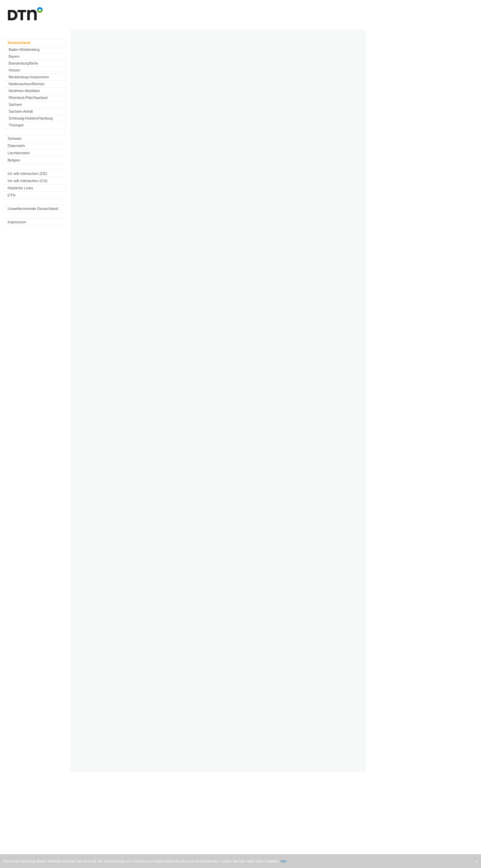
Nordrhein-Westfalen (24, 91)
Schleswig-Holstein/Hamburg (31, 118)
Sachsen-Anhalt (21, 112)
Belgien (14, 160)
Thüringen (16, 125)
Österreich (16, 146)
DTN (12, 195)
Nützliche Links (20, 188)
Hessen (14, 70)
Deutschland (19, 43)
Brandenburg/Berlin (23, 63)
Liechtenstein (19, 153)
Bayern (14, 57)
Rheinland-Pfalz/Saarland (28, 98)
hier (284, 861)
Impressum (17, 222)
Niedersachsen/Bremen (27, 84)
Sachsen (15, 105)
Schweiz (15, 138)
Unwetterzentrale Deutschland (33, 209)
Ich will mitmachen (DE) (27, 174)
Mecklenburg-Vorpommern (29, 77)
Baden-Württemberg (24, 50)
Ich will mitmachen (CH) (27, 181)
